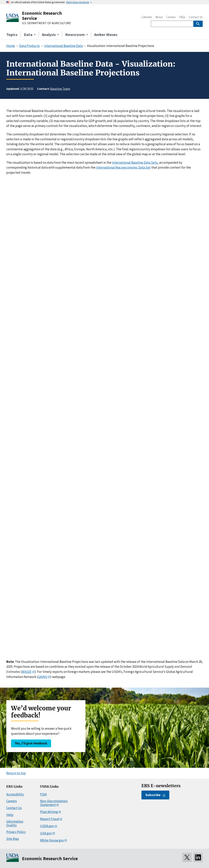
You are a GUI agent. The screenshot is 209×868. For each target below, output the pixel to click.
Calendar (147, 17)
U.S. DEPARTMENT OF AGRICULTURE (46, 23)
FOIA (43, 794)
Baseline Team (60, 89)
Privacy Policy (16, 832)
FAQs (182, 17)
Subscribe (153, 795)
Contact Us (196, 17)
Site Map (13, 839)
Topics (12, 34)
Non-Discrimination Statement (54, 803)
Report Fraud (50, 819)
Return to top (16, 773)
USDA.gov (47, 826)
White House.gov (52, 840)
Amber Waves (106, 34)
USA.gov (46, 833)
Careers (171, 17)
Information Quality (15, 823)
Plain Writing (49, 812)
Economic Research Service (42, 16)
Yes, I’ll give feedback (31, 743)
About (159, 17)
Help (10, 815)
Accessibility (15, 794)
